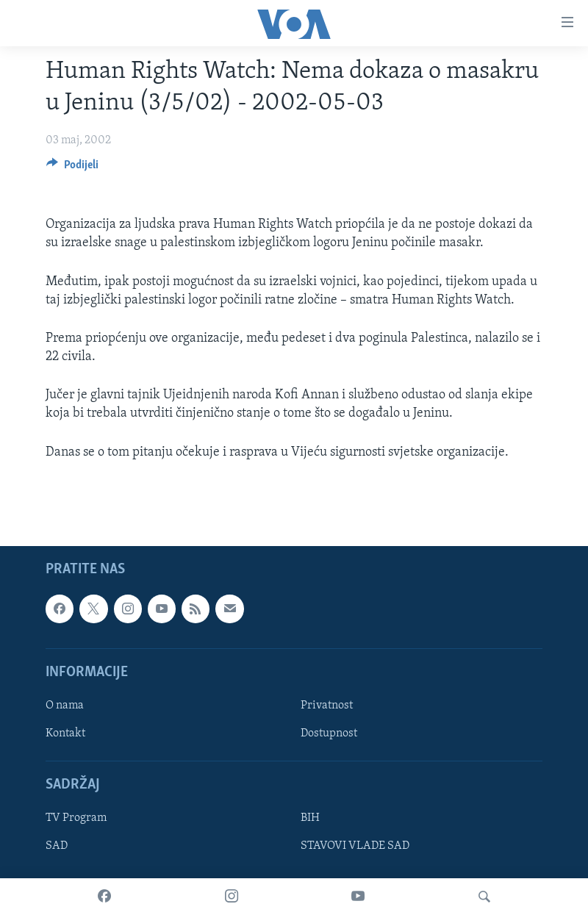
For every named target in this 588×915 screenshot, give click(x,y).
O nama (65, 706)
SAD (57, 846)
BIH (310, 818)
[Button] (72, 168)
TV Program (76, 818)
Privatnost (327, 706)
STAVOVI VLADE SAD (355, 846)
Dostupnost (329, 733)
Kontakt (65, 733)
